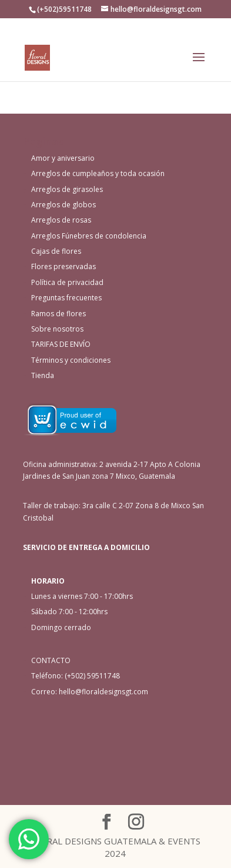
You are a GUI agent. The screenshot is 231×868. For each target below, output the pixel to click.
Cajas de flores (56, 251)
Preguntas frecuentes (66, 298)
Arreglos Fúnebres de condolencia (89, 236)
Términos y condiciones (71, 360)
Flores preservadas (63, 266)
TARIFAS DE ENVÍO (61, 344)
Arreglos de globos (63, 205)
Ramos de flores (58, 314)
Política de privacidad (67, 282)
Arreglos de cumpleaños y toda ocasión (98, 173)
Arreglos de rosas (61, 220)
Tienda (43, 375)
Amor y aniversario (63, 158)
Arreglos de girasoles (67, 189)
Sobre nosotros (57, 329)
